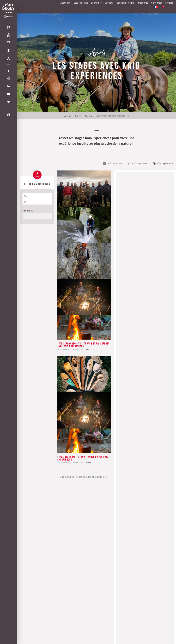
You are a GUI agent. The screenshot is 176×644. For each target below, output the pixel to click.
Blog (111, 13)
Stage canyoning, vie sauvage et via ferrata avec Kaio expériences (83, 345)
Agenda (89, 116)
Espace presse (81, 3)
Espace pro (65, 3)
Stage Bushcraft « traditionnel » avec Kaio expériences (83, 458)
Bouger (78, 116)
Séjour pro (96, 3)
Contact (169, 3)
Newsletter (157, 3)
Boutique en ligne (125, 3)
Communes (28, 210)
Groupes (109, 3)
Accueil (68, 116)
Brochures (143, 3)
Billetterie (127, 13)
